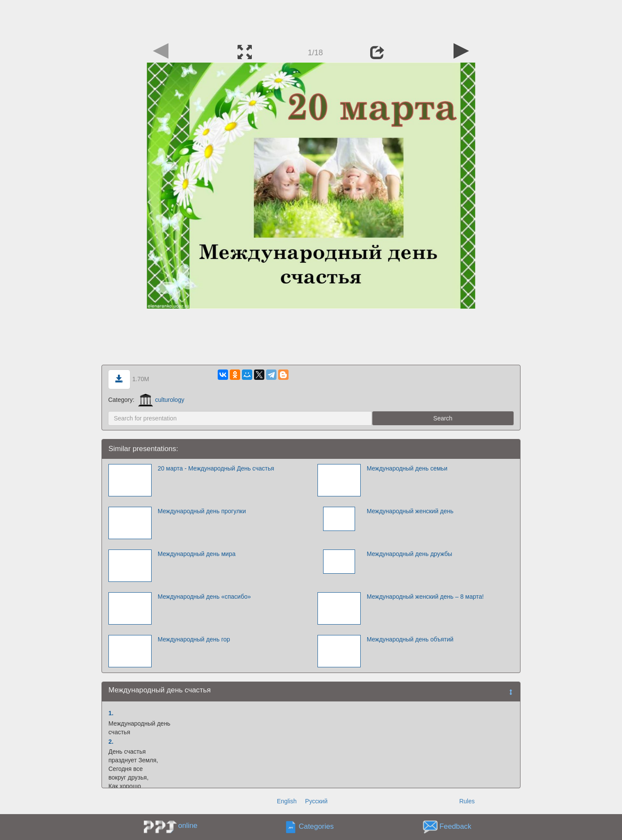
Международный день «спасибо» (204, 597)
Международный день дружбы (409, 554)
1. (111, 713)
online (188, 826)
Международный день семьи (407, 468)
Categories (316, 827)
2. (111, 742)
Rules (467, 801)
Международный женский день (410, 511)
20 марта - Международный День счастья (216, 468)
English (287, 801)
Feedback (455, 827)
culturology (161, 400)
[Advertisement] (311, 19)
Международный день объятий (410, 639)
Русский (316, 801)
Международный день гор (194, 639)
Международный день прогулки (202, 511)
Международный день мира (197, 554)
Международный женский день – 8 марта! (425, 597)
